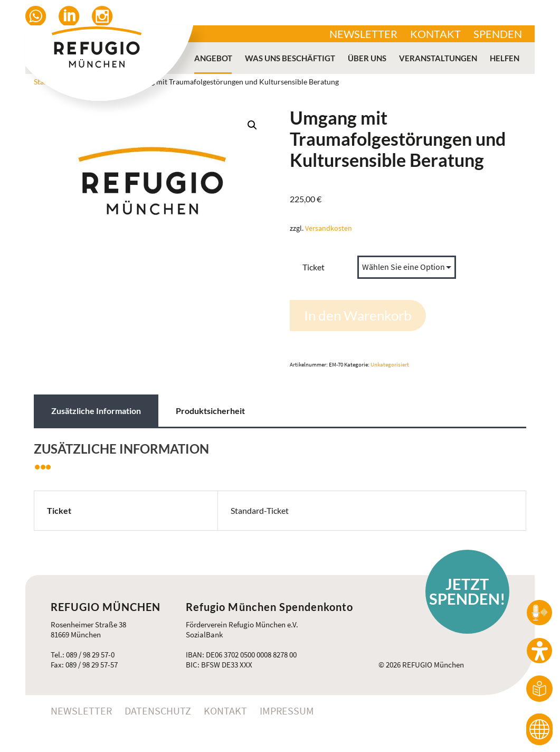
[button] (252, 125)
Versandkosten (329, 228)
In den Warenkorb (358, 315)
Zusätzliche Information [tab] (96, 411)
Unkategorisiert (390, 364)
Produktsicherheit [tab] (210, 411)
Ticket (314, 267)
